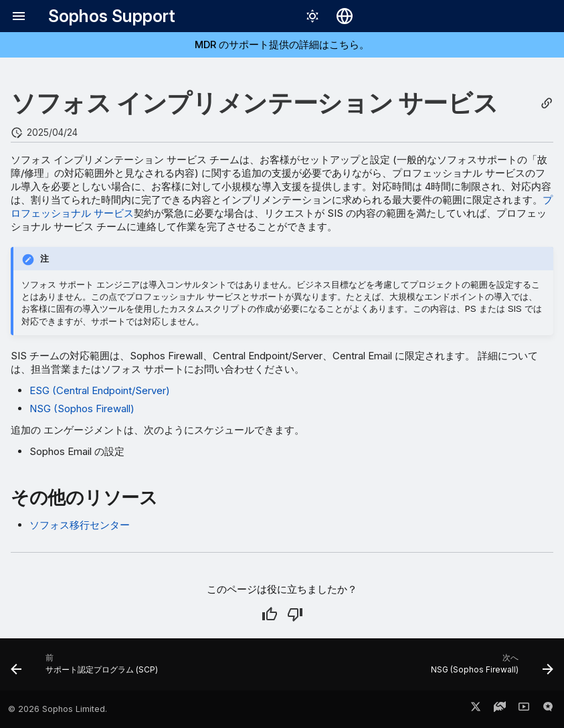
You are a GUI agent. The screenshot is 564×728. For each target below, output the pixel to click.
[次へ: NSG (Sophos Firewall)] (489, 668)
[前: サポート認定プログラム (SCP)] (87, 668)
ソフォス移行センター (80, 525)
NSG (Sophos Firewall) (82, 408)
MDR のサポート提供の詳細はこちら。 (282, 44)
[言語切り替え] (345, 16)
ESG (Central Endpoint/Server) (100, 390)
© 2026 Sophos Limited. (58, 709)
